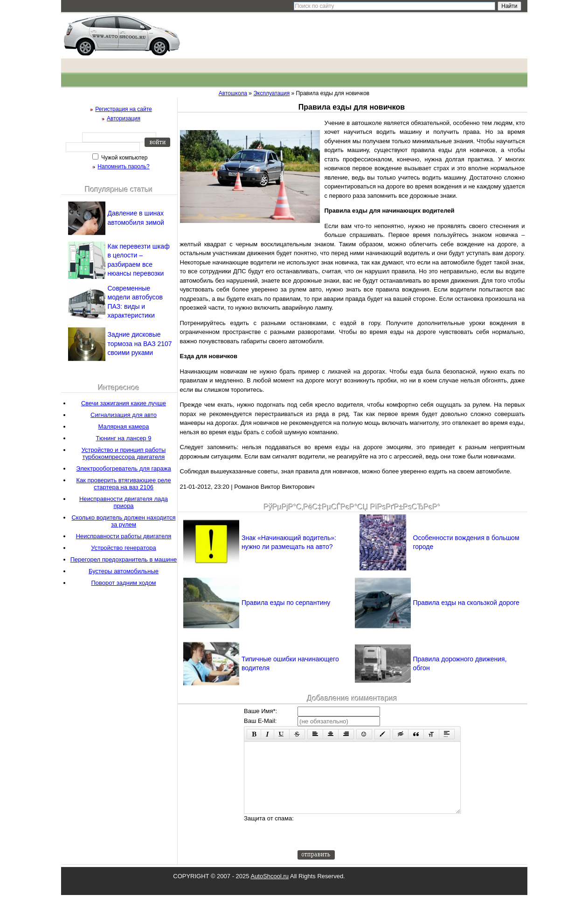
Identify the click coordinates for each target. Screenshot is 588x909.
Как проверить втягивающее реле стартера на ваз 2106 (123, 484)
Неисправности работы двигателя (124, 536)
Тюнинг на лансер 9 (124, 438)
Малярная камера (124, 427)
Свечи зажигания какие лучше (124, 403)
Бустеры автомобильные (124, 571)
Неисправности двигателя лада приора (124, 502)
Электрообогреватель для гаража (123, 468)
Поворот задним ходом (123, 583)
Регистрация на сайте (124, 109)
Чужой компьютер (124, 158)
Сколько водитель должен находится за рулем (123, 521)
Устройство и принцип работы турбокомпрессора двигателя (124, 453)
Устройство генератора (123, 548)
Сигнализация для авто (124, 415)
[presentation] (368, 846)
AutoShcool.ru (270, 890)
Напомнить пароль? (123, 167)
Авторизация (124, 118)
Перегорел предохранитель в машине (124, 559)
